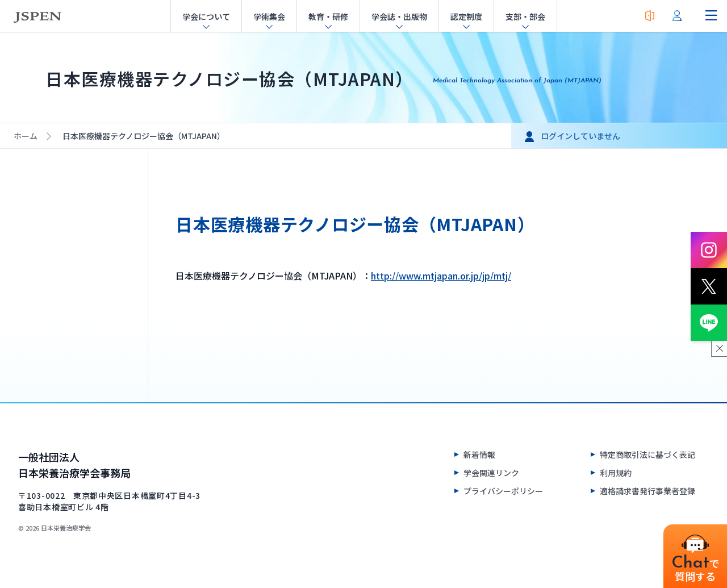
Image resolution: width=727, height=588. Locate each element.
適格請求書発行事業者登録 (647, 491)
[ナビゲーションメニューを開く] (711, 16)
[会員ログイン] (677, 16)
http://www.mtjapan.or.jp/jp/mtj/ (441, 276)
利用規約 (616, 473)
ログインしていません (580, 136)
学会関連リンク (491, 473)
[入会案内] (650, 16)
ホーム (26, 136)
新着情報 (479, 454)
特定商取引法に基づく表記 (647, 454)
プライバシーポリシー (503, 491)
